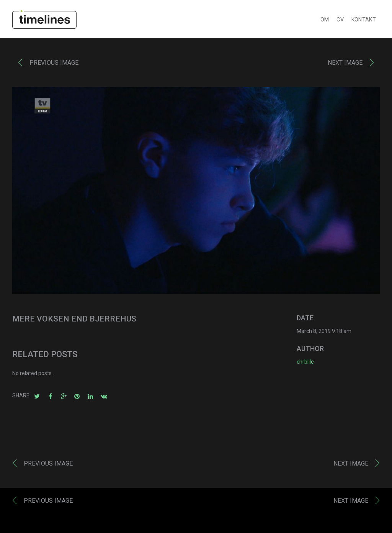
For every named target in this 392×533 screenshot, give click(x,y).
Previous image (54, 65)
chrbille (305, 364)
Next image (345, 65)
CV (340, 21)
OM (325, 21)
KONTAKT (364, 21)
